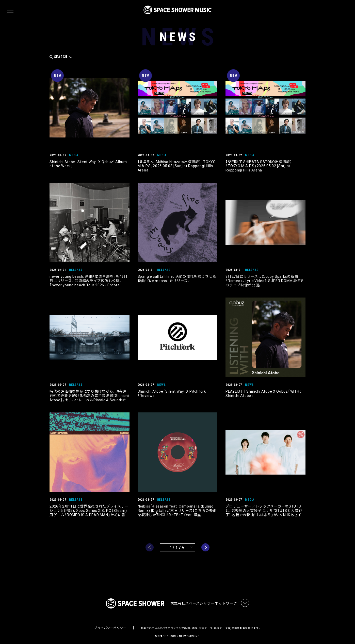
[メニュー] (10, 10)
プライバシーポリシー (110, 625)
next (205, 544)
